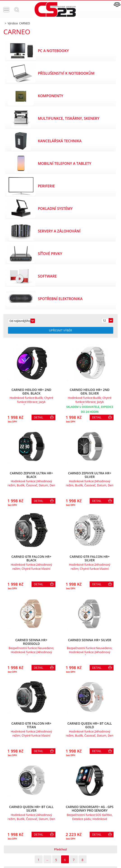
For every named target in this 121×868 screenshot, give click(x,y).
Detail (39, 418)
